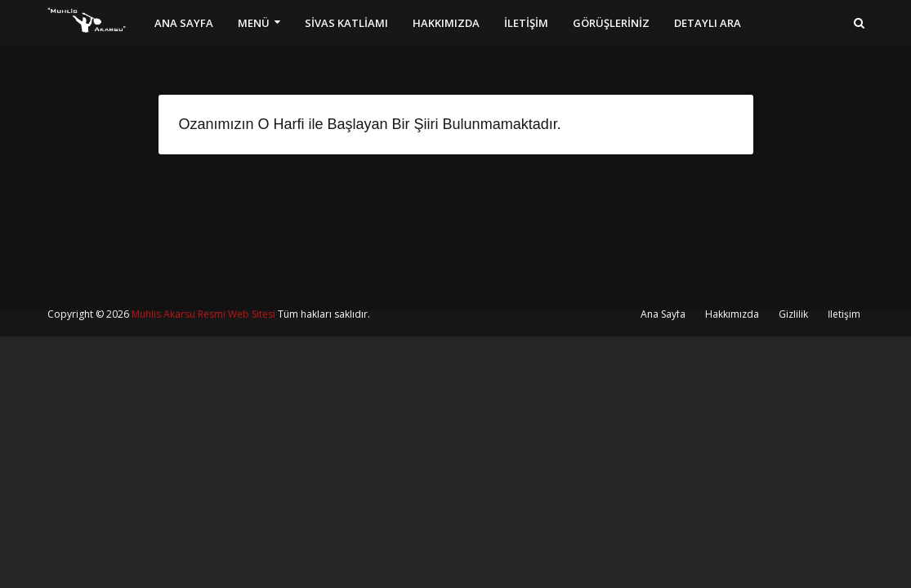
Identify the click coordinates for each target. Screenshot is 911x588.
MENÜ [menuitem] (254, 23)
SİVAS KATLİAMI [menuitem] (346, 23)
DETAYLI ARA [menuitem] (708, 23)
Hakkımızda (732, 314)
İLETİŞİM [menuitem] (526, 23)
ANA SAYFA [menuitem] (184, 23)
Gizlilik (793, 314)
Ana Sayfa (663, 314)
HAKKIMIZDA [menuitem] (446, 23)
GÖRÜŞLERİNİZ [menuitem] (611, 23)
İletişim (844, 314)
